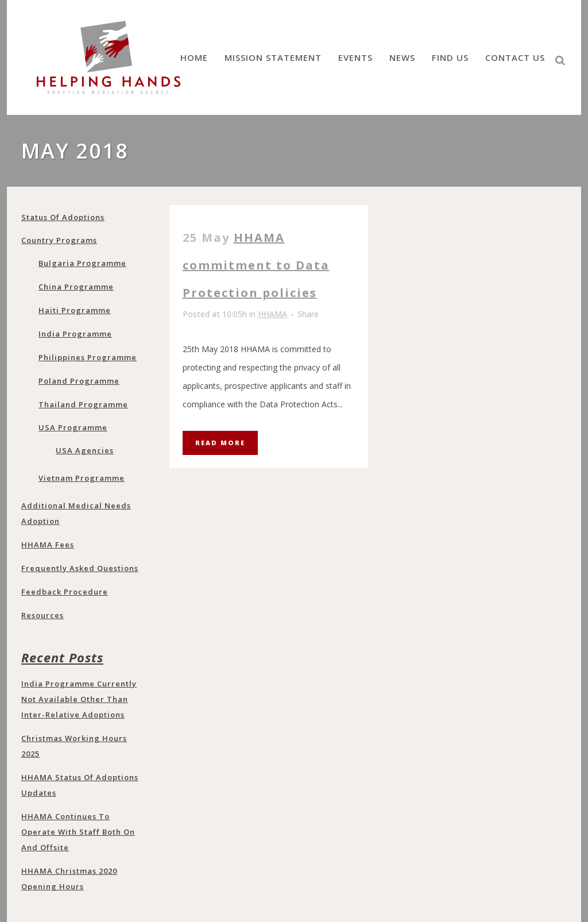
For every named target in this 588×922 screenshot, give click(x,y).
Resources (42, 615)
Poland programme (79, 381)
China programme (76, 287)
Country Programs (59, 240)
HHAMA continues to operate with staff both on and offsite (78, 832)
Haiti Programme (75, 310)
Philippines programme (88, 357)
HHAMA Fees (48, 545)
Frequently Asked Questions (80, 568)
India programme (75, 334)
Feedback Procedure (65, 592)
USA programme (73, 427)
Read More (220, 443)
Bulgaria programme (82, 263)
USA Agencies (85, 450)
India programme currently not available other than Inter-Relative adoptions (79, 699)
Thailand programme (83, 404)
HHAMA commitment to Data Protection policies (256, 265)
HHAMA (272, 314)
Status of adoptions (63, 217)
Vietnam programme (82, 478)
